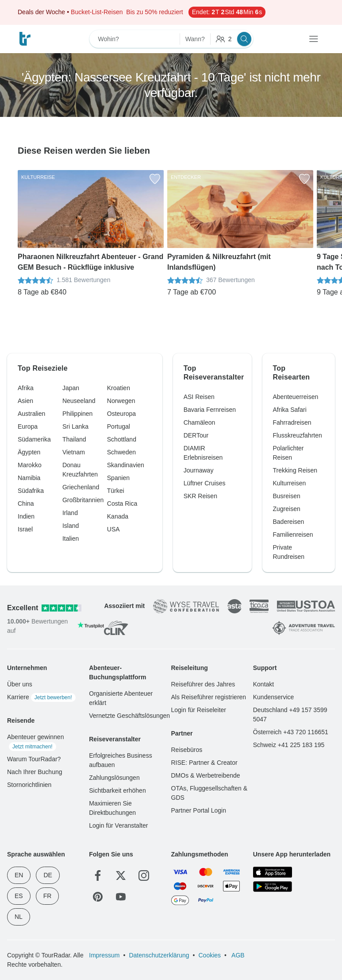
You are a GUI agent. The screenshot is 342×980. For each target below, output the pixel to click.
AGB (237, 955)
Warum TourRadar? (34, 759)
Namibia (29, 478)
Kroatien (119, 388)
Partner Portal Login (199, 810)
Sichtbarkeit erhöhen (117, 790)
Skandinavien (126, 465)
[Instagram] (144, 875)
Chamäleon (200, 422)
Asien (25, 401)
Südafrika (31, 491)
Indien (26, 516)
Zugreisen (287, 509)
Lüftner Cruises (205, 483)
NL (19, 917)
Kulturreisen (290, 483)
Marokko (30, 465)
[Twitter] (121, 875)
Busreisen (287, 496)
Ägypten (29, 452)
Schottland (122, 439)
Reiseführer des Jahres (203, 684)
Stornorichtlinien (29, 785)
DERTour (196, 435)
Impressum (104, 955)
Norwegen (121, 401)
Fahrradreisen (292, 422)
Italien (71, 538)
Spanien (118, 478)
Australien (31, 414)
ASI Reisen (199, 397)
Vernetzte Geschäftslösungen (129, 716)
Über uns (20, 684)
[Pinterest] (98, 897)
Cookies (209, 955)
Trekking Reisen (295, 470)
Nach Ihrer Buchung (35, 772)
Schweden (121, 452)
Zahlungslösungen (114, 778)
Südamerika (34, 439)
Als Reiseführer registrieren (209, 697)
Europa (28, 426)
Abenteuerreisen (296, 397)
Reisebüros (187, 750)
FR (48, 896)
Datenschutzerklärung (159, 955)
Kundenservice (274, 697)
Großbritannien (83, 500)
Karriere (41, 697)
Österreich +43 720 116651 (291, 732)
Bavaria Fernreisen (210, 410)
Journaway (199, 470)
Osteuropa (121, 414)
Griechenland (81, 487)
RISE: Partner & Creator (204, 763)
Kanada (118, 516)
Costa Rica (122, 504)
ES (19, 896)
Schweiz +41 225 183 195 (289, 745)
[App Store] (273, 872)
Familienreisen (293, 535)
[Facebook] (98, 875)
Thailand (74, 439)
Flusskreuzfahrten (298, 435)
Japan (71, 388)
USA (113, 529)
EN (19, 875)
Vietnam (74, 452)
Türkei (116, 491)
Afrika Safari (290, 410)
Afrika (26, 388)
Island (71, 526)
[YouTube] (121, 897)
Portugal (119, 426)
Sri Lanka (75, 426)
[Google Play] (273, 887)
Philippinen (78, 414)
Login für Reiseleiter (199, 710)
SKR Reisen (200, 496)
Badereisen (289, 522)
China (26, 504)
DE (48, 875)
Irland (70, 513)
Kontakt (263, 684)
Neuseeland (79, 401)
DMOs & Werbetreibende (206, 775)
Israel (25, 529)
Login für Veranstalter (118, 825)
